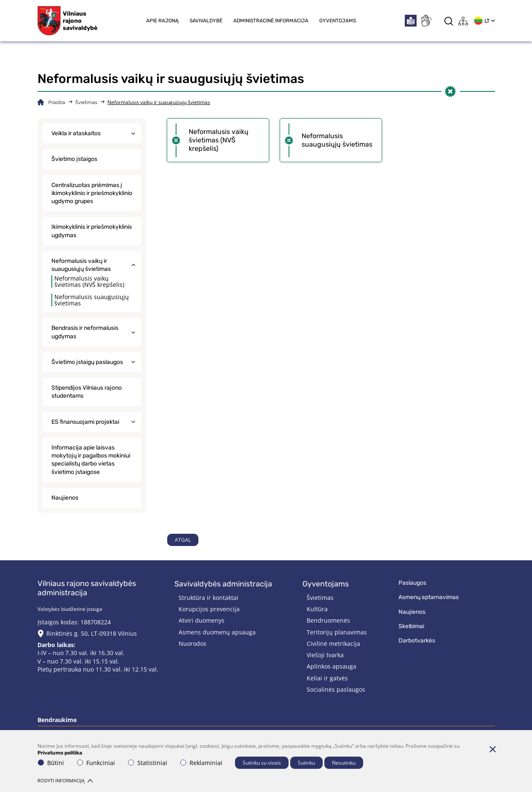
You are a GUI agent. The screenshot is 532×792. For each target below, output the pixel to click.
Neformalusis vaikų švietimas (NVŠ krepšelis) (89, 281)
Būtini (51, 763)
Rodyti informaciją (65, 780)
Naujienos (412, 612)
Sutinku (306, 763)
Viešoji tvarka (325, 655)
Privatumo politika (60, 753)
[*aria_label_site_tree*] (463, 21)
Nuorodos (192, 643)
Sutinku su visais (262, 763)
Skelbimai (411, 626)
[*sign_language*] (426, 21)
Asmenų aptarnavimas (429, 597)
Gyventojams (338, 21)
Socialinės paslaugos (336, 689)
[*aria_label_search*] (449, 21)
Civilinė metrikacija (333, 643)
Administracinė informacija (271, 21)
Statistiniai (148, 763)
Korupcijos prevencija (209, 609)
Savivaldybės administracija (223, 584)
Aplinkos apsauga (331, 666)
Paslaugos (412, 583)
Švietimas (87, 102)
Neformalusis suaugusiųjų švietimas (92, 300)
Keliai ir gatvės (327, 678)
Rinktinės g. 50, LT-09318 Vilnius (92, 633)
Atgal (183, 540)
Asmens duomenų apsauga (217, 632)
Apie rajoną (162, 21)
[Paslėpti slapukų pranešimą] (493, 749)
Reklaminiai (201, 763)
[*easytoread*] (411, 21)
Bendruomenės (328, 620)
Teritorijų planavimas (337, 632)
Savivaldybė (206, 21)
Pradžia (57, 102)
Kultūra (317, 609)
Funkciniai (96, 763)
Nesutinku (344, 763)
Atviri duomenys (202, 620)
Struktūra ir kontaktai (209, 598)
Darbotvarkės (417, 641)
